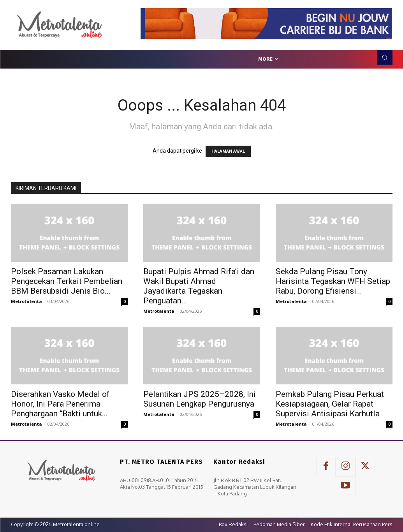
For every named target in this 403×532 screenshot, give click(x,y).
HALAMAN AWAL (228, 151)
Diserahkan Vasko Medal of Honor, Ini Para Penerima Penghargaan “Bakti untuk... (60, 404)
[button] (385, 57)
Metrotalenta (26, 301)
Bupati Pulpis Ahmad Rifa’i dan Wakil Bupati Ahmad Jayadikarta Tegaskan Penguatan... (199, 286)
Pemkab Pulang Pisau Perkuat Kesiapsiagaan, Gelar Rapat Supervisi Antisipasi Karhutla (330, 404)
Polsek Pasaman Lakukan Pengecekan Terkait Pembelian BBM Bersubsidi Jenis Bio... (67, 281)
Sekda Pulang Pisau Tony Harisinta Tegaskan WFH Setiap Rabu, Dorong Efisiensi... (333, 281)
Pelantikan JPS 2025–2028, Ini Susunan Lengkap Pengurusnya (200, 399)
